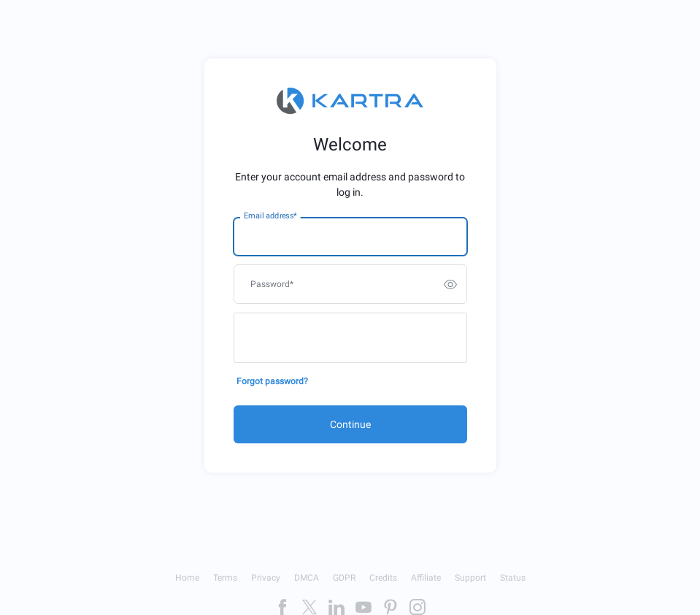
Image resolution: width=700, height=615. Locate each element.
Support (470, 578)
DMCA (307, 578)
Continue (350, 424)
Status (513, 578)
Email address (270, 216)
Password (272, 284)
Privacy (266, 578)
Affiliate (426, 578)
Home (187, 578)
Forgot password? (272, 381)
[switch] (450, 284)
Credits (383, 578)
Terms (225, 578)
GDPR (344, 578)
